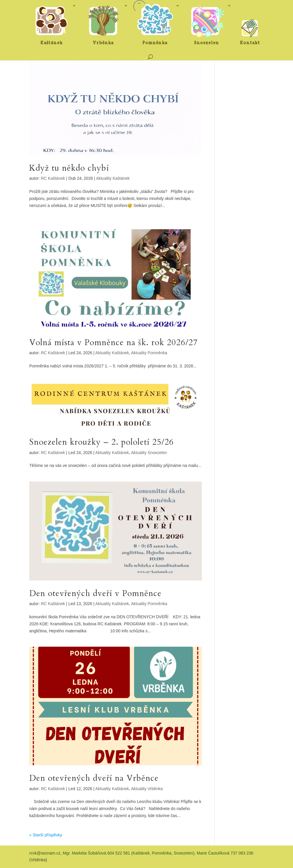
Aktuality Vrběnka (147, 789)
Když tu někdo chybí (69, 168)
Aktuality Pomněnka (149, 353)
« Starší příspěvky (46, 835)
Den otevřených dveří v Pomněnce (95, 593)
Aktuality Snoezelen (149, 453)
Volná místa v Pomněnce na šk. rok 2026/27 (113, 343)
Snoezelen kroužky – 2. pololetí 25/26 (102, 442)
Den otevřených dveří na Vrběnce (94, 778)
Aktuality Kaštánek (113, 178)
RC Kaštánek (53, 178)
